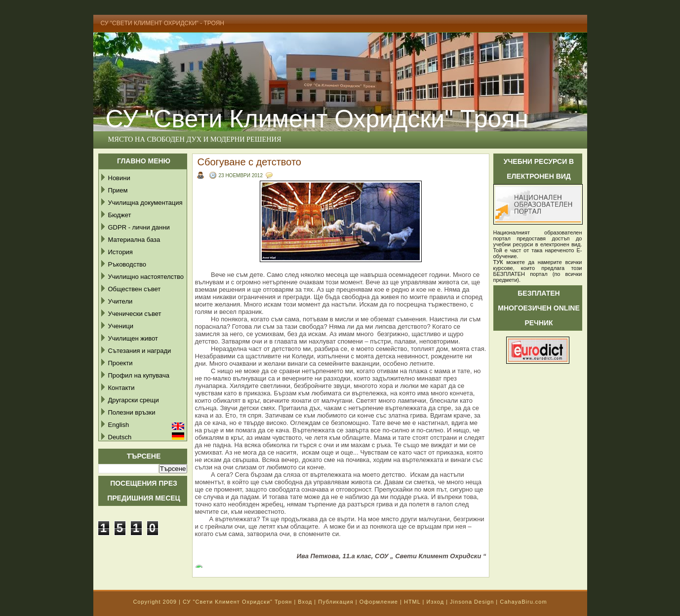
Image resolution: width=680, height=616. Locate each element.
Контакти (121, 388)
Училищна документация (145, 203)
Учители (120, 301)
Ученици (121, 326)
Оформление (379, 602)
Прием (118, 190)
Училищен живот (133, 338)
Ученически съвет (135, 314)
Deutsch (120, 437)
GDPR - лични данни (139, 227)
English (119, 425)
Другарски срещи (134, 400)
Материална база (134, 240)
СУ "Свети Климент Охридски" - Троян (163, 23)
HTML (412, 602)
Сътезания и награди (140, 351)
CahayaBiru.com (523, 602)
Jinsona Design (472, 602)
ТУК (498, 262)
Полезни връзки (132, 412)
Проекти (120, 363)
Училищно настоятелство (146, 277)
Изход (435, 602)
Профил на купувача (139, 375)
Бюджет (120, 215)
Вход (305, 602)
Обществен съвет (135, 289)
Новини (119, 178)
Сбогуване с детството (250, 162)
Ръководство (127, 264)
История (120, 252)
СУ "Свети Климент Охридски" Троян (317, 119)
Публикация (336, 602)
